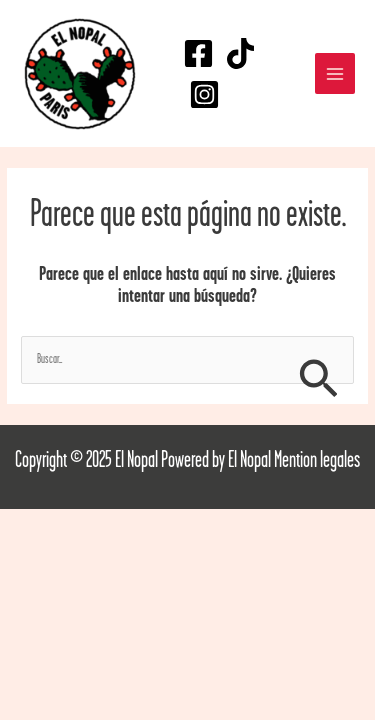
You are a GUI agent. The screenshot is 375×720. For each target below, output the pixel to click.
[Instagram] (204, 94)
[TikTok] (240, 53)
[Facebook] (198, 53)
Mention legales (317, 461)
